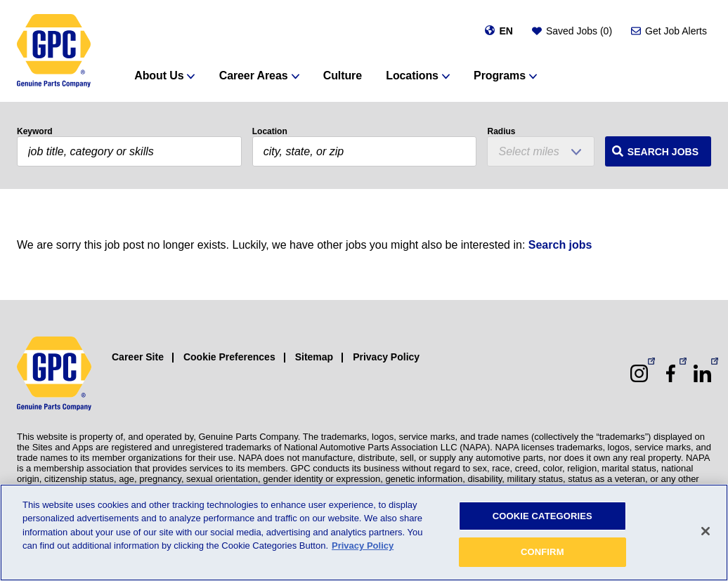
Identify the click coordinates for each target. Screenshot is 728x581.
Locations (412, 76)
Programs (500, 76)
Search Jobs (663, 152)
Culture (343, 76)
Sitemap (314, 357)
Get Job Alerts (676, 31)
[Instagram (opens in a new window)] (639, 373)
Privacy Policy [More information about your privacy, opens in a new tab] (363, 546)
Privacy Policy (386, 357)
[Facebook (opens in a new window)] (671, 373)
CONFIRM (542, 552)
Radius (501, 131)
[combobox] (365, 151)
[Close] (706, 531)
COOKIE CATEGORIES (542, 516)
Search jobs (560, 245)
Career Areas (254, 76)
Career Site (138, 357)
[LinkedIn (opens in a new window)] (702, 373)
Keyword (35, 131)
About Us (159, 76)
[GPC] (54, 51)
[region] (364, 533)
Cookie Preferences (229, 357)
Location (270, 131)
